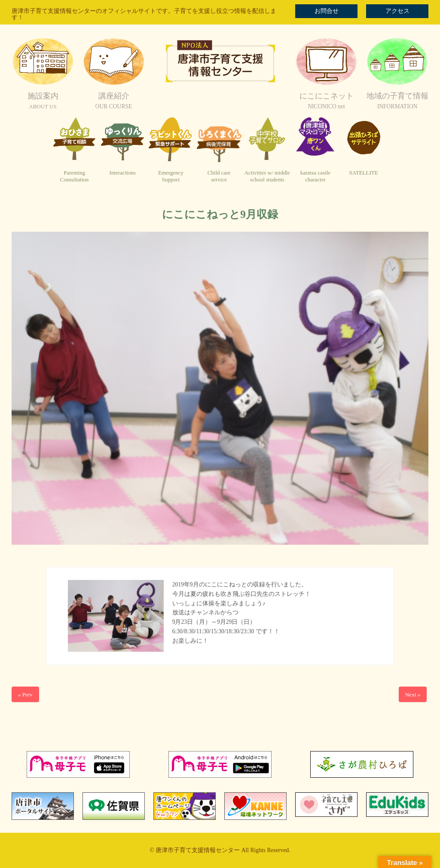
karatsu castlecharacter (315, 176)
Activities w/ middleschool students (267, 176)
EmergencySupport (171, 176)
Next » (413, 695)
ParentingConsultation (74, 176)
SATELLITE (364, 173)
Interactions (123, 173)
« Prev (25, 695)
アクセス (397, 11)
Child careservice (219, 176)
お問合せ (327, 11)
